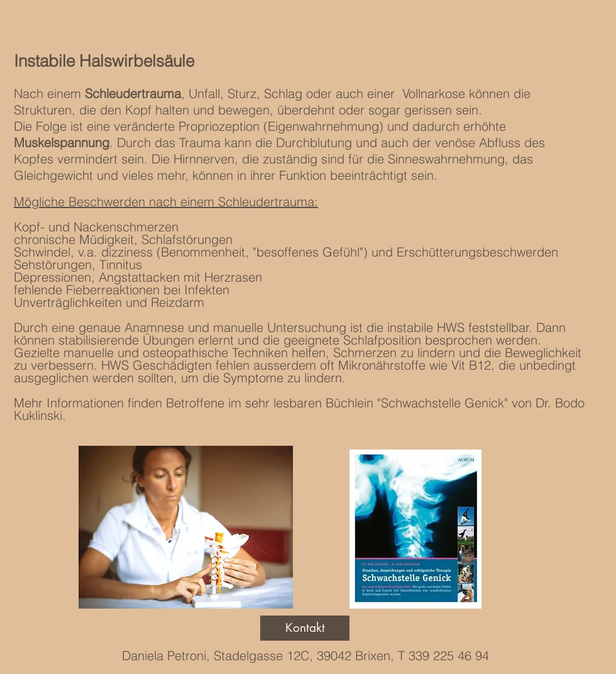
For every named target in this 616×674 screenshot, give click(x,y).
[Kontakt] (305, 628)
